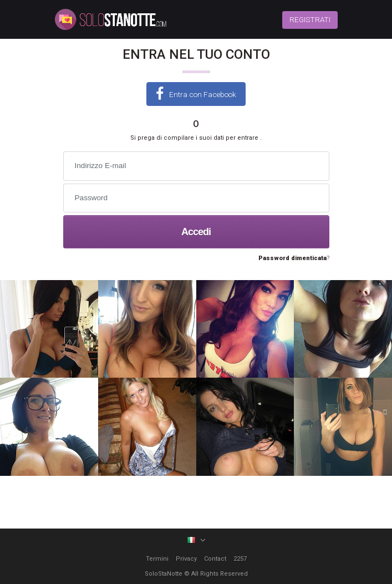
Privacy (186, 559)
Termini (157, 559)
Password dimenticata (292, 258)
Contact (215, 559)
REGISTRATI (310, 19)
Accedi (196, 232)
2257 (240, 559)
